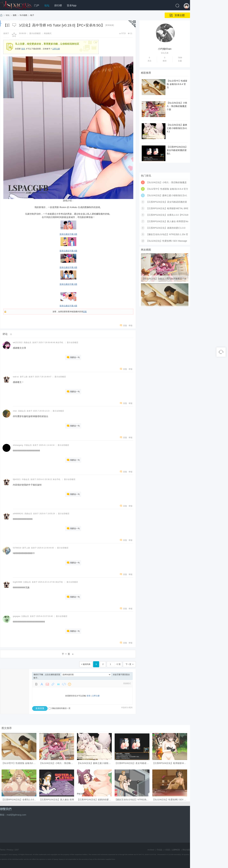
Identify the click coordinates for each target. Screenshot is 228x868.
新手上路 (24, 377)
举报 (130, 326)
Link (53, 684)
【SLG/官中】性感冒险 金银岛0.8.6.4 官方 (177, 84)
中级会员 (28, 445)
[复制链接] (110, 25)
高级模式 (127, 683)
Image (47, 684)
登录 (23, 49)
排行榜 (58, 5)
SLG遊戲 (23, 15)
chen (15, 411)
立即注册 (56, 49)
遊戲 (15, 15)
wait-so (16, 377)
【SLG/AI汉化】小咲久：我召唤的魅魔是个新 (177, 106)
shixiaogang (18, 445)
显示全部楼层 (35, 33)
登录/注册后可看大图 (68, 234)
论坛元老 (165, 53)
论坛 (47, 5)
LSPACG (1, 15)
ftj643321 (17, 479)
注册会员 (27, 582)
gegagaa (17, 616)
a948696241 (18, 514)
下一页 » (68, 654)
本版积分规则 (127, 708)
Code (64, 684)
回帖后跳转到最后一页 (60, 708)
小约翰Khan (165, 49)
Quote (58, 684)
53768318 (17, 548)
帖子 (32, 15)
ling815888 (17, 582)
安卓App (72, 5)
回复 (85, 312)
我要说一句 (75, 357)
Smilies (70, 684)
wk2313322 (18, 343)
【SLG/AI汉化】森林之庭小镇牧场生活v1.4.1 (177, 128)
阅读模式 (48, 33)
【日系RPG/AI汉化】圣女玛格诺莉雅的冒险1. (177, 150)
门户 (37, 5)
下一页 (128, 664)
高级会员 (27, 343)
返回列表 (87, 664)
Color (42, 684)
